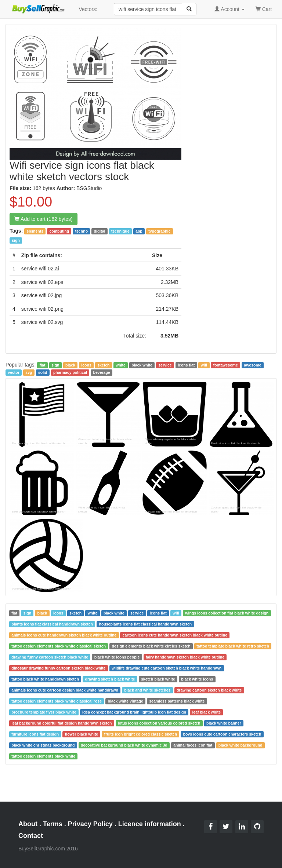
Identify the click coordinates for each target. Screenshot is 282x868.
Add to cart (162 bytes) (44, 219)
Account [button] (229, 9)
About (28, 824)
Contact (31, 836)
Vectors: (88, 9)
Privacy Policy (90, 824)
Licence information (150, 824)
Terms (53, 824)
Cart (264, 9)
